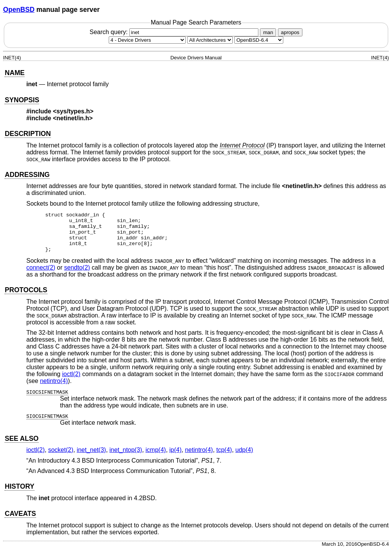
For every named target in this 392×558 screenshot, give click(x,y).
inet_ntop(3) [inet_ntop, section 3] (126, 458)
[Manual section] (147, 40)
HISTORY (19, 494)
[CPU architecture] (210, 40)
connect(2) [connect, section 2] (41, 276)
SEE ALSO (21, 447)
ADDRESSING (27, 175)
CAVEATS (20, 522)
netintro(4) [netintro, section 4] (54, 389)
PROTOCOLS (26, 298)
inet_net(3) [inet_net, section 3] (91, 458)
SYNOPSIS (22, 100)
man (268, 32)
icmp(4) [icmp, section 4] (156, 458)
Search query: (175, 32)
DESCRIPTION (28, 134)
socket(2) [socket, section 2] (61, 458)
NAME (15, 73)
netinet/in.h (73, 118)
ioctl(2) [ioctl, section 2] (71, 382)
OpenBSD (19, 10)
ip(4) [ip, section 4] (175, 458)
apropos (290, 32)
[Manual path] (259, 40)
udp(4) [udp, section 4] (244, 458)
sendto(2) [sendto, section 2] (77, 276)
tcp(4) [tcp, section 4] (224, 458)
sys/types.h (73, 111)
